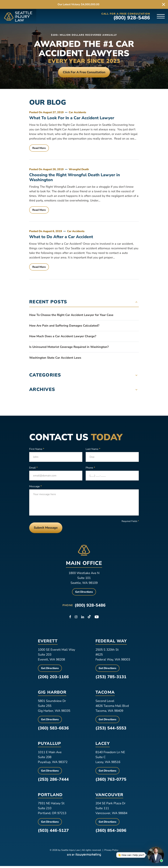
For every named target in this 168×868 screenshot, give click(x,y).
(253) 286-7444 (53, 781)
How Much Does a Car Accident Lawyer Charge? (63, 337)
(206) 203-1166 (53, 679)
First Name (37, 450)
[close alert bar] (164, 4)
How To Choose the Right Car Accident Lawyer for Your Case (71, 316)
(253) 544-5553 (111, 730)
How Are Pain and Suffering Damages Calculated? (64, 327)
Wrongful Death (79, 170)
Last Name (93, 450)
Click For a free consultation (84, 73)
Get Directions (84, 594)
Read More (39, 149)
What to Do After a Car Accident (61, 238)
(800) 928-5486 (132, 18)
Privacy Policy (111, 852)
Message (35, 487)
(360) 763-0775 (111, 781)
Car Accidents (77, 113)
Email (33, 469)
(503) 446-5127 (53, 832)
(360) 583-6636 (53, 730)
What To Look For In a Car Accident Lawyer (72, 119)
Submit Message (47, 529)
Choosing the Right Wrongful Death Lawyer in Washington (75, 178)
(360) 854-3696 (111, 832)
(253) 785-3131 (111, 679)
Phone (90, 469)
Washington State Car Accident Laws (55, 359)
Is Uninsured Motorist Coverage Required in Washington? (69, 348)
